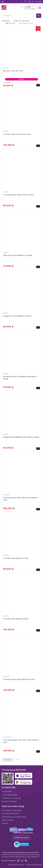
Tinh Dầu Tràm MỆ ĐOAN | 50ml (16, 619)
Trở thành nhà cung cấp (11, 798)
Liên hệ (5, 823)
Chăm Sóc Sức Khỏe (21, 21)
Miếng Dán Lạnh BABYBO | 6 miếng (17, 316)
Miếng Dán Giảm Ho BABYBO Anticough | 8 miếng (20, 378)
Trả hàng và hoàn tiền (10, 814)
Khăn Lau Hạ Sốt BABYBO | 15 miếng (17, 255)
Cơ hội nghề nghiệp (10, 795)
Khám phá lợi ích (22, 838)
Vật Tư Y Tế (10, 23)
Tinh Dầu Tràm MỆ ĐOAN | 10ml (16, 558)
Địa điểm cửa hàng (9, 801)
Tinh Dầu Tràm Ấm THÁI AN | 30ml (17, 134)
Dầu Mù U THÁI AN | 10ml (13, 71)
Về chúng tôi (7, 792)
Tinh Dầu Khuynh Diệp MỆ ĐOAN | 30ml (19, 679)
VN (40, 2)
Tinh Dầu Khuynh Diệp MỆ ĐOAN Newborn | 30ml (21, 499)
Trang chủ (6, 21)
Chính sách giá (8, 820)
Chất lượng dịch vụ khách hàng (14, 817)
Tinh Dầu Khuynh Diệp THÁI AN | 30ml (18, 195)
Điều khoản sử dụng (15, 865)
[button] (30, 8)
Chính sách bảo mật (33, 865)
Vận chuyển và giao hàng (12, 810)
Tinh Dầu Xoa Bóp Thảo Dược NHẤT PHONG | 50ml (21, 741)
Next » (18, 760)
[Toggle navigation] (40, 8)
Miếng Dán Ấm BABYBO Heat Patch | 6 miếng (21, 437)
